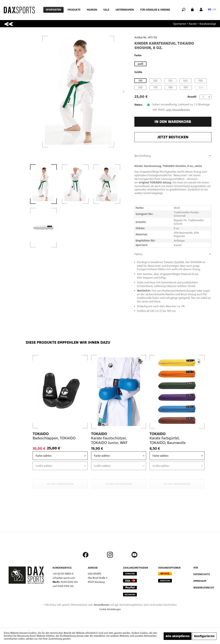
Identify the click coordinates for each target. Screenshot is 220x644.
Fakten (138, 254)
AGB (196, 568)
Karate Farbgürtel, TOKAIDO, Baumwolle (168, 440)
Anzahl (192, 97)
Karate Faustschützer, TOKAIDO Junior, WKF (109, 440)
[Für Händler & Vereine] (155, 10)
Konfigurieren (204, 636)
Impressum (200, 581)
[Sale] (106, 10)
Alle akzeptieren (178, 636)
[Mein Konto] (201, 9)
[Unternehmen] (125, 10)
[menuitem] (53, 10)
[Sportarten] (53, 10)
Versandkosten (101, 605)
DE (210, 10)
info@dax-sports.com (64, 578)
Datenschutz (202, 574)
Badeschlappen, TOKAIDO (54, 438)
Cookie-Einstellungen (110, 609)
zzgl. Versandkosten (178, 110)
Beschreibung (143, 156)
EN (215, 10)
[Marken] (92, 10)
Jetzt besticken (173, 137)
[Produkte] (74, 10)
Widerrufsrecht (204, 588)
